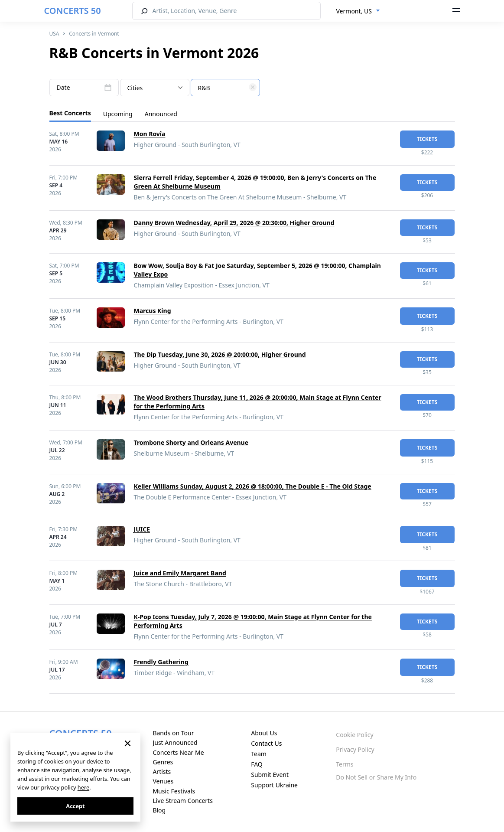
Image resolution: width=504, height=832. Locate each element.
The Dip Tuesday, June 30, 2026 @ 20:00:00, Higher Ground (220, 354)
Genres (163, 762)
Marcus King (153, 311)
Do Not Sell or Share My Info (376, 777)
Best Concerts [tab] (70, 113)
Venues (163, 781)
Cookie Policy (354, 735)
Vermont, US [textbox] (354, 11)
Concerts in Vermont (94, 34)
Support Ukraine (274, 785)
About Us (264, 733)
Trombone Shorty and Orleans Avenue (191, 442)
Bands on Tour (173, 733)
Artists (162, 772)
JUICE (142, 529)
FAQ (257, 764)
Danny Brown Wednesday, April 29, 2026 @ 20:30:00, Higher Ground (234, 223)
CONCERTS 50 (73, 11)
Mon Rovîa (150, 134)
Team (259, 754)
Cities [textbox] (135, 88)
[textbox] (225, 88)
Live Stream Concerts (182, 801)
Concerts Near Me (178, 752)
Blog (159, 810)
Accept (75, 806)
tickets (427, 139)
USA (54, 34)
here (83, 787)
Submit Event (270, 775)
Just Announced (175, 742)
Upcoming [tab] (118, 114)
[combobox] (358, 11)
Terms (345, 764)
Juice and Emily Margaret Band (180, 573)
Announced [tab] (161, 114)
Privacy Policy (355, 749)
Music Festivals (174, 791)
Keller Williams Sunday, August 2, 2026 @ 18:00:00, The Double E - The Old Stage (253, 486)
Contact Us (266, 743)
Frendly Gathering (161, 662)
